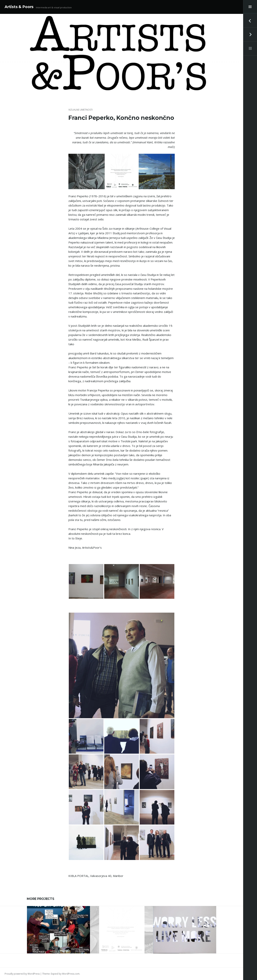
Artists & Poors (19, 7)
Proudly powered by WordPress (22, 974)
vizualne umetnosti (81, 110)
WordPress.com (71, 974)
